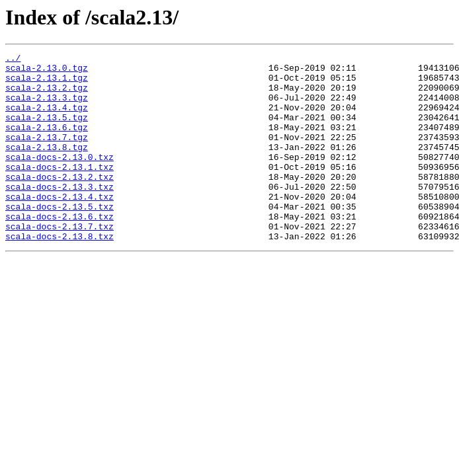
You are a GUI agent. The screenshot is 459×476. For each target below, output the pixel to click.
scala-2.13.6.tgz (47, 143)
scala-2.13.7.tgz (47, 155)
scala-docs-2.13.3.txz (60, 214)
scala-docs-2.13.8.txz (60, 274)
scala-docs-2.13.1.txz (60, 190)
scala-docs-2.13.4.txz (60, 226)
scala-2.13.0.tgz (47, 71)
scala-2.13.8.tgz (47, 167)
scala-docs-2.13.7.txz (60, 262)
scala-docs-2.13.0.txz (60, 178)
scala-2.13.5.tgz (47, 131)
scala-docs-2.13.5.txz (60, 238)
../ (13, 59)
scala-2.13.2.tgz (47, 95)
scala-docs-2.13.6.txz (60, 250)
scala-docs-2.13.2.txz (60, 202)
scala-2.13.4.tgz (47, 119)
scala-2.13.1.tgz (47, 83)
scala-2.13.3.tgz (47, 107)
